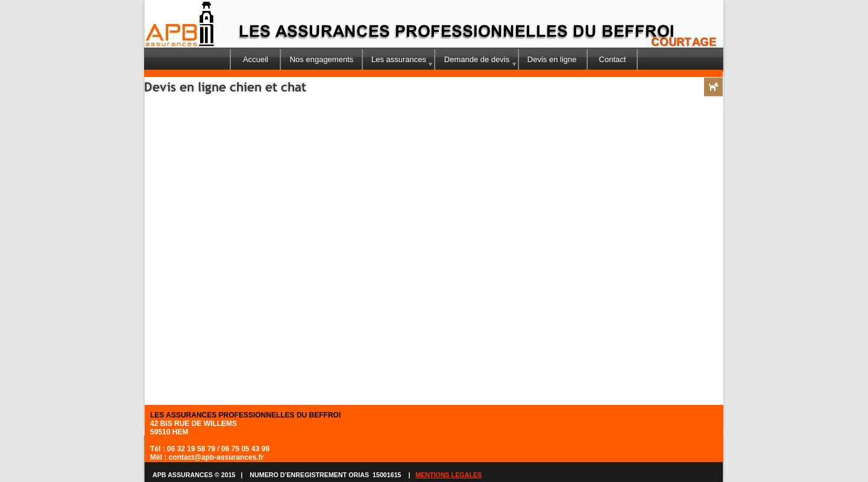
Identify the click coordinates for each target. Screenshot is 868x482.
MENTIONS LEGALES (448, 475)
